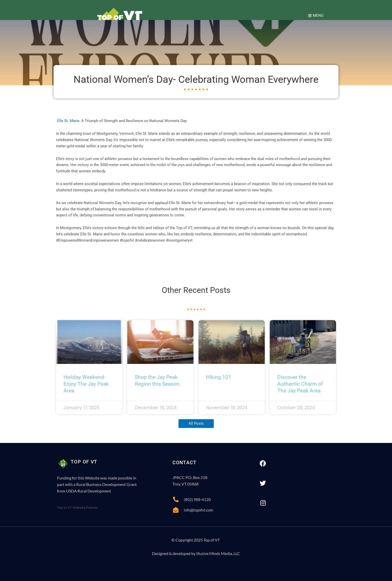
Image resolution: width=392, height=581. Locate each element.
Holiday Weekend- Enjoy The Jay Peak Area (86, 384)
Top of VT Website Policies (77, 508)
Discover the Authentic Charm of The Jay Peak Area (300, 384)
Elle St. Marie (68, 121)
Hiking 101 (219, 377)
